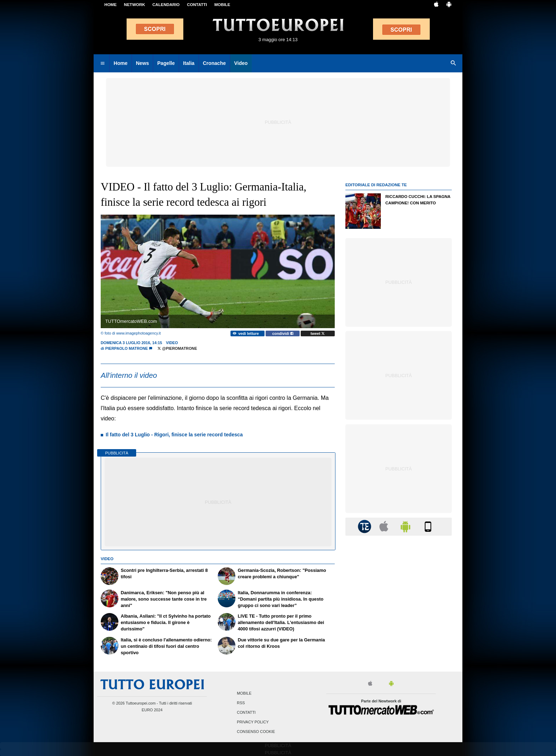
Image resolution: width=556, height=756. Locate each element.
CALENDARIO (166, 5)
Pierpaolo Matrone (127, 348)
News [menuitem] (142, 63)
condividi (283, 333)
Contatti (246, 713)
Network (135, 5)
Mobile (244, 693)
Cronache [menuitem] (214, 63)
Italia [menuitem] (189, 63)
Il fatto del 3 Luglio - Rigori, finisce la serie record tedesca (174, 435)
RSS (241, 703)
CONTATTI (197, 5)
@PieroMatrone (177, 348)
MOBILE (222, 5)
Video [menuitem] (241, 63)
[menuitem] (102, 64)
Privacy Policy (253, 722)
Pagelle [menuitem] (166, 63)
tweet (318, 333)
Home (110, 5)
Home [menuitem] (121, 63)
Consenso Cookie (256, 732)
